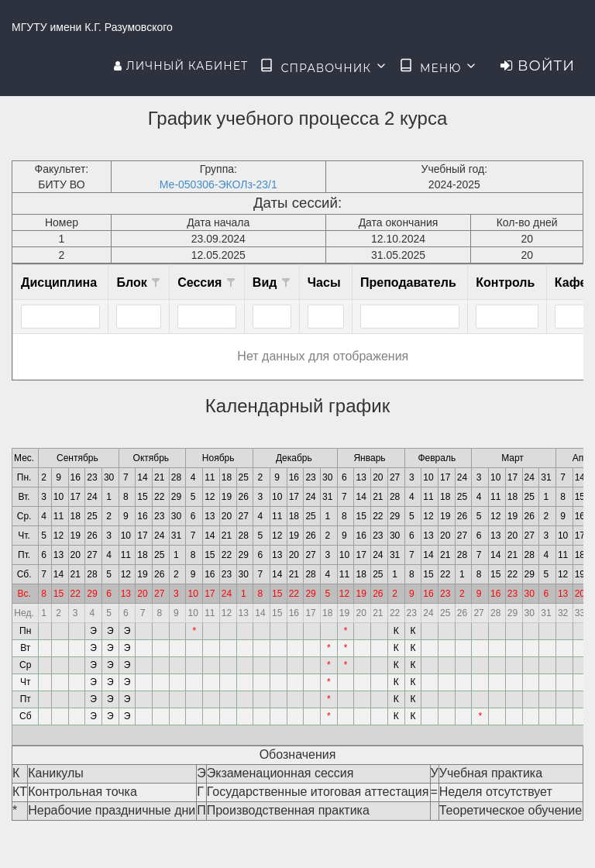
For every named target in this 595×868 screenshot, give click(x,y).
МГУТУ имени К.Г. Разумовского (92, 27)
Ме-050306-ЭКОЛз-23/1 (218, 184)
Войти (538, 66)
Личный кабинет (181, 66)
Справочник (323, 67)
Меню (439, 67)
